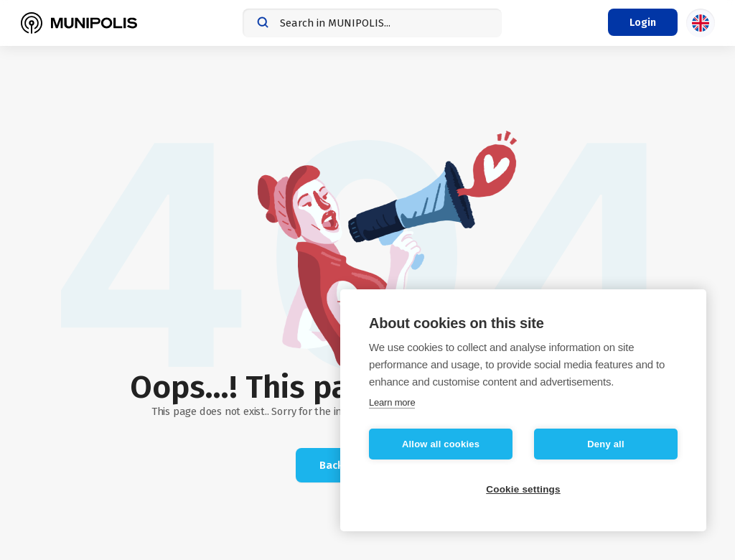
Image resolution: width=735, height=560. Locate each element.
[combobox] (372, 23)
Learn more (392, 402)
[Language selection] (701, 23)
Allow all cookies (441, 444)
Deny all (605, 444)
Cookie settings (523, 489)
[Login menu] (643, 22)
